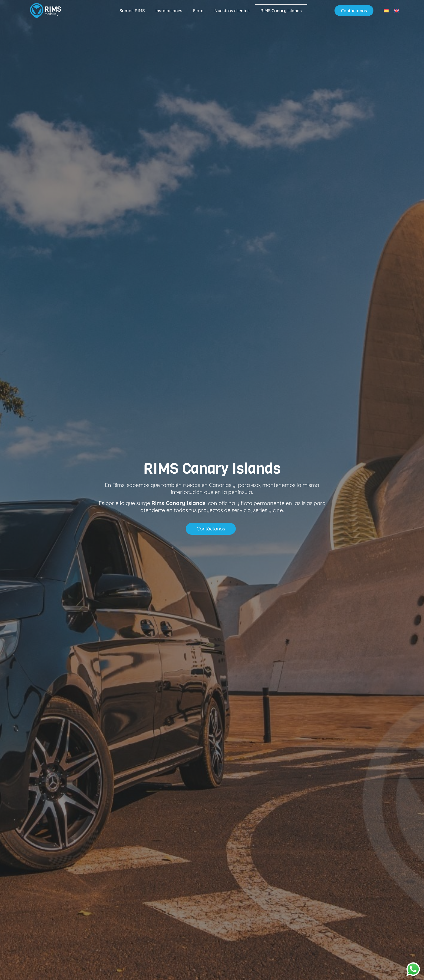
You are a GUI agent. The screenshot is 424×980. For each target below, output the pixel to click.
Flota (198, 11)
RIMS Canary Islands (281, 11)
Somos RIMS (132, 11)
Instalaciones (169, 11)
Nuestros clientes (232, 11)
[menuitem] (386, 10)
